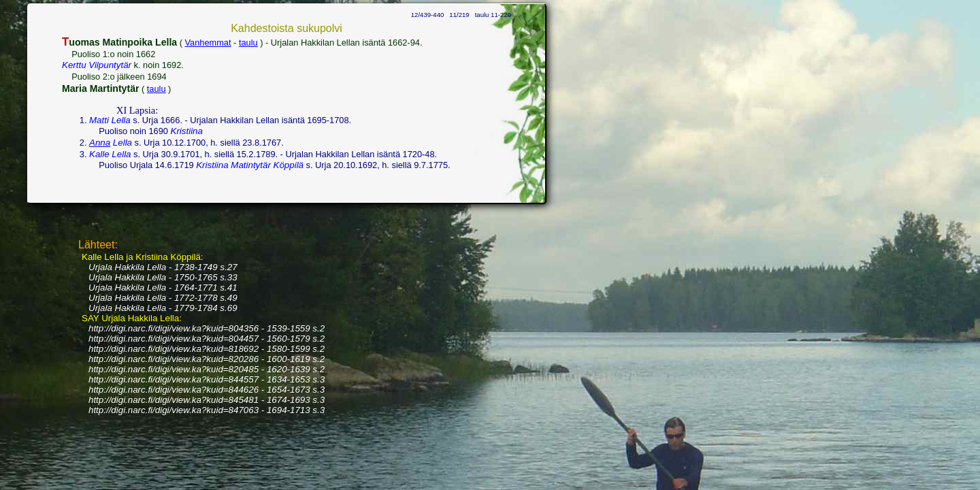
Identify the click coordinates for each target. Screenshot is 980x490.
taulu (248, 43)
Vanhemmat (208, 43)
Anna (100, 143)
